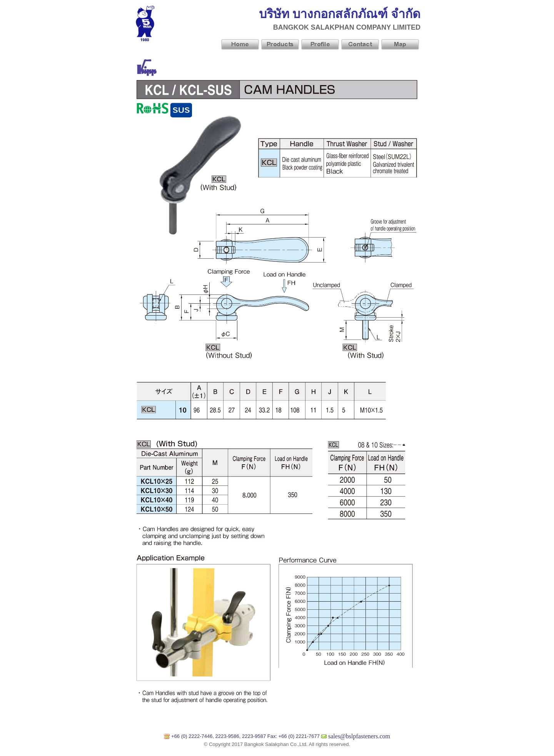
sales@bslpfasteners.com (359, 736)
